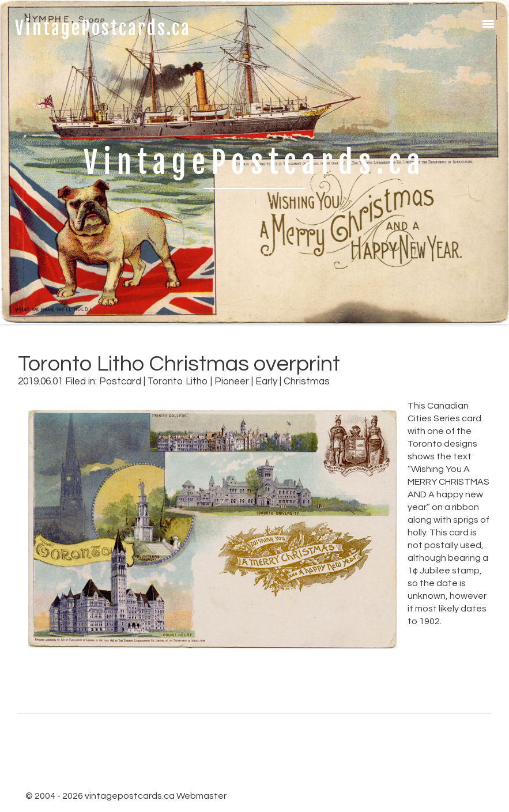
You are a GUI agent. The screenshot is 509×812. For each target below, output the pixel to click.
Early (266, 382)
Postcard (120, 382)
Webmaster (201, 796)
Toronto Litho (178, 382)
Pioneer (232, 382)
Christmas (307, 382)
